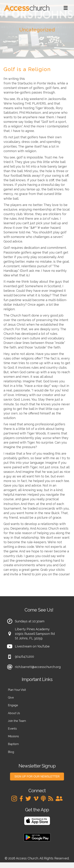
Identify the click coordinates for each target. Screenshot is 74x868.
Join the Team (17, 721)
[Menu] (66, 8)
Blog (11, 752)
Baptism (13, 744)
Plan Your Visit (17, 690)
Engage (13, 705)
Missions (13, 736)
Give (11, 698)
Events (12, 729)
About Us (14, 713)
